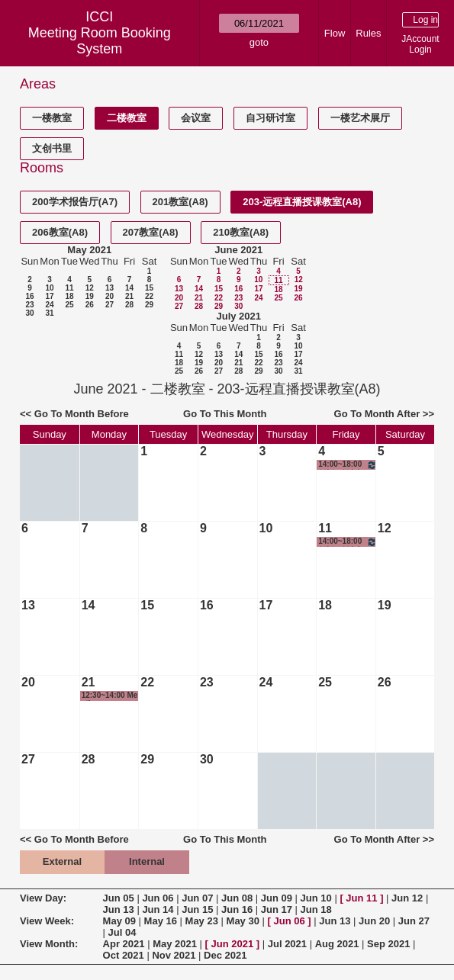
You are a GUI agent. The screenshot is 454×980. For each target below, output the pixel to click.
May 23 (202, 921)
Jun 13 (119, 909)
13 (109, 288)
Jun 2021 (233, 944)
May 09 (119, 921)
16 (29, 296)
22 (149, 296)
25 (69, 305)
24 (49, 305)
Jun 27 (414, 921)
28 (129, 305)
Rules (368, 33)
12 (90, 288)
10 (49, 288)
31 (49, 313)
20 (109, 296)
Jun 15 (197, 909)
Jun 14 (158, 909)
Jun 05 (119, 898)
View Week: (47, 921)
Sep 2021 (388, 944)
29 (149, 305)
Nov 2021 (174, 955)
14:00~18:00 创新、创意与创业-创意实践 (348, 465)
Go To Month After (377, 414)
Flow (335, 33)
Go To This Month (225, 414)
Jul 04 (122, 932)
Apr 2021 (124, 944)
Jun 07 (197, 898)
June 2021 (238, 250)
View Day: (43, 898)
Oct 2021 (124, 955)
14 (129, 288)
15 (149, 288)
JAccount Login (420, 44)
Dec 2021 (225, 955)
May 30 (243, 921)
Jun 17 (277, 909)
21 (129, 296)
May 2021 (89, 250)
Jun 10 (316, 898)
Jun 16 (237, 909)
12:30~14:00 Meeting (110, 696)
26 (90, 305)
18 (69, 296)
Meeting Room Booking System (100, 41)
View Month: (49, 944)
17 (49, 296)
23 (29, 305)
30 (29, 313)
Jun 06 (158, 898)
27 (109, 305)
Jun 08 (237, 898)
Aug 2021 (337, 944)
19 (90, 296)
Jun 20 (374, 921)
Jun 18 (316, 909)
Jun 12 (407, 898)
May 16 (161, 921)
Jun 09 (277, 898)
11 (69, 288)
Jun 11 (361, 898)
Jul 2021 (287, 944)
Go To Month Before (82, 414)
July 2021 (238, 316)
